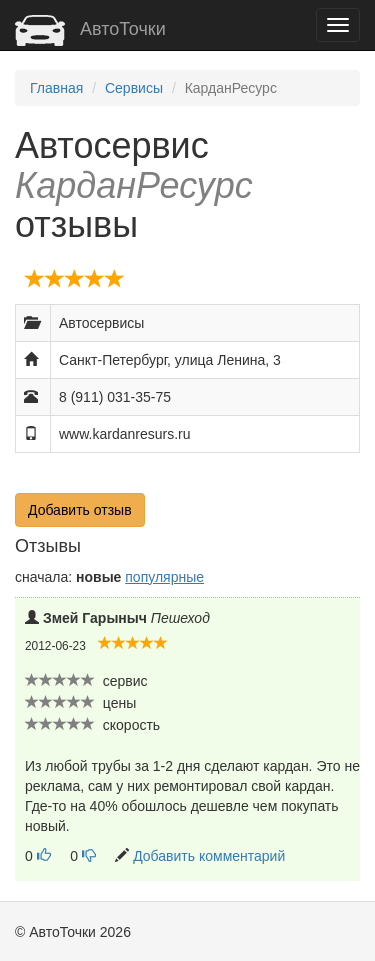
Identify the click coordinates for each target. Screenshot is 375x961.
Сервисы (134, 88)
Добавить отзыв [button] (80, 510)
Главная (56, 88)
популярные (164, 577)
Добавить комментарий (209, 856)
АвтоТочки (90, 29)
